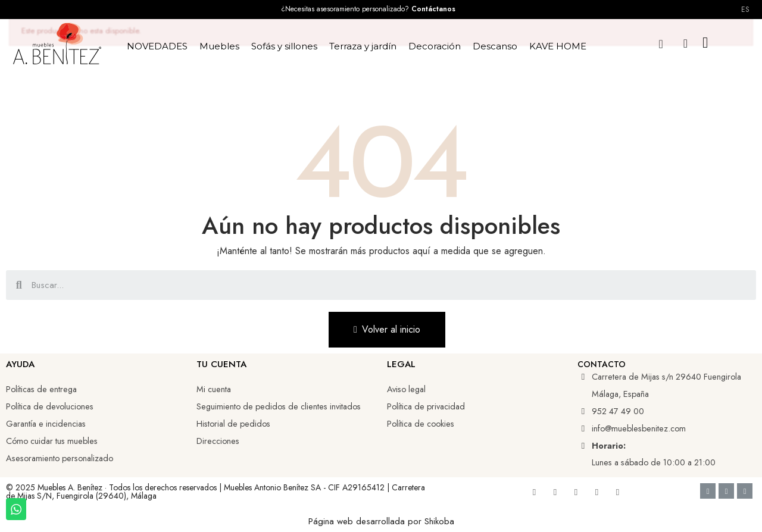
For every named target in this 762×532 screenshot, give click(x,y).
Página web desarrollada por (366, 521)
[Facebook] (534, 492)
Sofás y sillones (284, 46)
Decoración (435, 46)
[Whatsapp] (617, 492)
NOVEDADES (157, 46)
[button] (661, 44)
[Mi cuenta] (686, 43)
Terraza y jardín (363, 46)
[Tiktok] (597, 492)
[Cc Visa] (708, 491)
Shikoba (439, 521)
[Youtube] (555, 492)
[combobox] (382, 285)
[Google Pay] (726, 491)
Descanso (495, 46)
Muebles (219, 46)
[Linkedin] (576, 492)
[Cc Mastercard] (745, 491)
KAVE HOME (558, 46)
